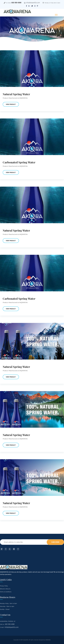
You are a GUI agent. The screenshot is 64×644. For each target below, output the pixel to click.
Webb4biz (48, 640)
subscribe (55, 542)
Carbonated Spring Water (19, 162)
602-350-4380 (16, 3)
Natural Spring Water (16, 94)
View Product (11, 104)
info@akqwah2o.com (33, 3)
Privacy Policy (4, 586)
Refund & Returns (5, 589)
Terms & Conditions (6, 592)
